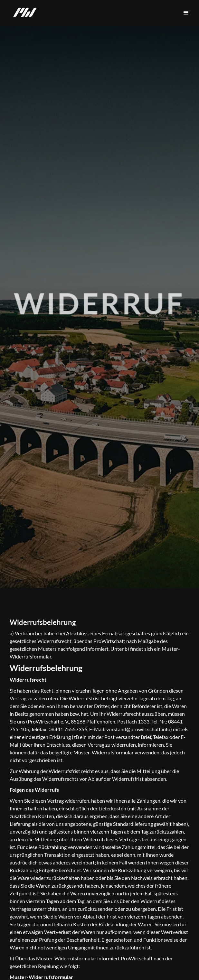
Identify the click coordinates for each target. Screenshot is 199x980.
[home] (23, 13)
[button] (186, 13)
